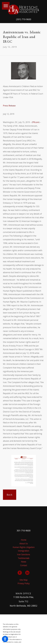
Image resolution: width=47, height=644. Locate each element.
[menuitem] (23, 540)
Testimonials (24, 558)
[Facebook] (20, 573)
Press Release (9, 106)
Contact (24, 565)
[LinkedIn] (27, 573)
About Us (24, 544)
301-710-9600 (24, 530)
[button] (5, 639)
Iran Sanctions (23, 554)
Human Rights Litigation (24, 547)
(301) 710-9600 (24, 19)
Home (24, 540)
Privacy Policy (24, 583)
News (24, 562)
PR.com (36, 122)
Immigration (23, 551)
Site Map (23, 580)
